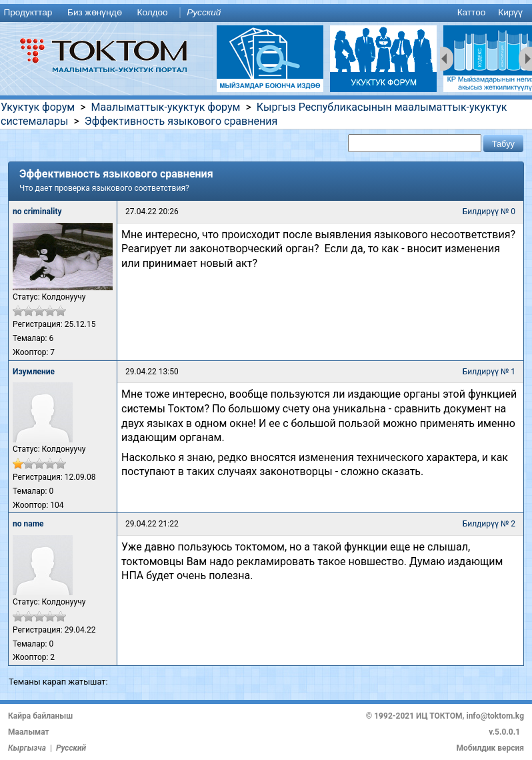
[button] (503, 143)
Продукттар (28, 12)
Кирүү (510, 12)
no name (28, 524)
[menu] (266, 13)
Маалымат (29, 732)
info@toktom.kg (495, 716)
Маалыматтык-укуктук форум (166, 107)
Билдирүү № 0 (489, 212)
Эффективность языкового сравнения (181, 121)
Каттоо (472, 12)
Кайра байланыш (40, 716)
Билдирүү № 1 (489, 372)
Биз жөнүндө (95, 12)
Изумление (34, 372)
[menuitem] (31, 13)
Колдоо (152, 12)
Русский (204, 12)
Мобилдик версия (490, 748)
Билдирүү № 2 (489, 524)
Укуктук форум (38, 107)
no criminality (37, 212)
